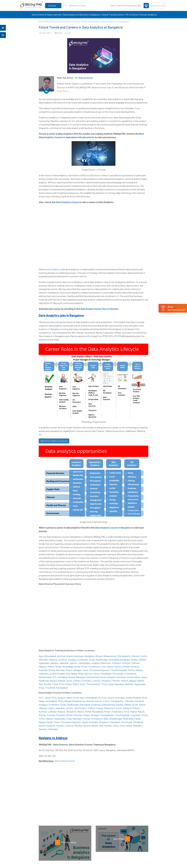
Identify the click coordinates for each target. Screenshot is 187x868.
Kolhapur (116, 663)
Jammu (73, 663)
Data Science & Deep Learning (46, 15)
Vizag (41, 688)
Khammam (106, 663)
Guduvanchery (93, 677)
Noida (77, 667)
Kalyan (137, 719)
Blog (139, 5)
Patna (55, 684)
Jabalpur (54, 663)
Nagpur (133, 681)
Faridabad (63, 677)
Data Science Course (65, 761)
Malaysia (53, 660)
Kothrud (126, 663)
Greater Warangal (77, 677)
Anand (69, 656)
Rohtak (126, 667)
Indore (137, 677)
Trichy (104, 684)
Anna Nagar (71, 674)
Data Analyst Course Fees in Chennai (99, 309)
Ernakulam (83, 660)
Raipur (69, 684)
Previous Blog (65, 842)
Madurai (43, 667)
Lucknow (96, 681)
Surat (82, 684)
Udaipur (139, 670)
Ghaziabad (114, 660)
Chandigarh (106, 674)
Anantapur (79, 656)
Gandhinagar (102, 660)
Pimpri (84, 667)
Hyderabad (44, 663)
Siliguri (69, 670)
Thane (85, 670)
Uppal (111, 684)
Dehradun (43, 660)
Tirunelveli (50, 688)
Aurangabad (62, 688)
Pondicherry (94, 667)
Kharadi (62, 681)
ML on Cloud (132, 15)
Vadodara (119, 684)
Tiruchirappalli (122, 715)
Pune (104, 667)
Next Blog (122, 839)
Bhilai (81, 674)
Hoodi (130, 677)
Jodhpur (95, 663)
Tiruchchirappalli (119, 670)
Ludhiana (135, 663)
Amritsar (61, 656)
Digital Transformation (113, 15)
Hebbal (142, 660)
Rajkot (110, 667)
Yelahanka (44, 674)
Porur (62, 684)
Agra (41, 656)
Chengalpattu (124, 656)
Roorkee (135, 667)
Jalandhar (64, 663)
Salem (76, 684)
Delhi (106, 719)
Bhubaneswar (110, 656)
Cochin (144, 656)
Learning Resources (126, 5)
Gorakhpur (125, 660)
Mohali (58, 667)
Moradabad (68, 667)
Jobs (112, 5)
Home (42, 21)
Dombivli (63, 660)
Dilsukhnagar (45, 677)
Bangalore (89, 656)
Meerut (51, 667)
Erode (92, 660)
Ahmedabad (50, 656)
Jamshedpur (84, 663)
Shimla (52, 670)
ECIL (54, 677)
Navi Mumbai (45, 684)
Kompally (86, 681)
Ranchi (118, 667)
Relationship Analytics (50, 269)
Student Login (158, 6)
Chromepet (118, 674)
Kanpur (53, 681)
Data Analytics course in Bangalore (113, 528)
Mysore (125, 681)
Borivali (88, 674)
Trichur (131, 670)
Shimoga (60, 670)
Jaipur (144, 677)
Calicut (96, 674)
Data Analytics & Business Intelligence (82, 15)
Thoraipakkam (93, 684)
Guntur (104, 677)
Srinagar (77, 670)
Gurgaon (112, 677)
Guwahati (121, 677)
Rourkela (43, 670)
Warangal (77, 719)
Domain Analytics (148, 15)
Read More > (63, 91)
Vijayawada (140, 684)
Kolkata (77, 681)
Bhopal (99, 656)
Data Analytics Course (67, 202)
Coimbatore (130, 674)
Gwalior (134, 660)
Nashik (141, 681)
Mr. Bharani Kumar (84, 78)
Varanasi (129, 684)
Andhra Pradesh (57, 674)
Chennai (135, 656)
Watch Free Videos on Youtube (54, 441)
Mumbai (116, 681)
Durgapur (72, 660)
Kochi (69, 681)
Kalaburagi (44, 681)
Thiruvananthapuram (99, 670)
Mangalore (107, 681)
